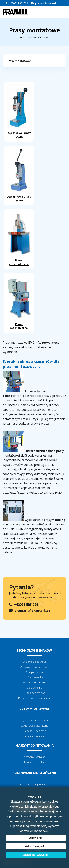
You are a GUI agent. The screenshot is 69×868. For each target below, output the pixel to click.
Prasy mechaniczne (19, 303)
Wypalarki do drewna (35, 682)
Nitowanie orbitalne (35, 757)
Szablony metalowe (35, 693)
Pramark (24, 38)
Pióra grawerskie (34, 677)
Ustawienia (36, 838)
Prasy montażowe (19, 61)
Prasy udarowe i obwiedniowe (34, 698)
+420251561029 (26, 604)
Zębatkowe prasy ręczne (19, 111)
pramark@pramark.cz (47, 3)
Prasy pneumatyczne (19, 239)
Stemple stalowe (35, 672)
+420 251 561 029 (19, 3)
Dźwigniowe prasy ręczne (19, 175)
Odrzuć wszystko (36, 846)
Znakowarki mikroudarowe (35, 667)
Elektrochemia (34, 688)
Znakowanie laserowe (34, 662)
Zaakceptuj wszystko (36, 855)
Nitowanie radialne (34, 762)
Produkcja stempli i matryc (34, 784)
